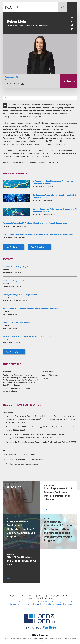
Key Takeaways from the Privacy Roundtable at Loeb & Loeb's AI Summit (54, 196)
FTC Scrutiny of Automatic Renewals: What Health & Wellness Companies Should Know (38, 234)
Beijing (38, 598)
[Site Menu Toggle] (72, 7)
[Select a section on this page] (40, 98)
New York (22, 596)
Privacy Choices (32, 604)
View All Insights (40, 247)
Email (7, 80)
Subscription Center (15, 604)
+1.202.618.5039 (13, 83)
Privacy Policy (56, 602)
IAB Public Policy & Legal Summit (17, 322)
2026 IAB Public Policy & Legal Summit (19, 267)
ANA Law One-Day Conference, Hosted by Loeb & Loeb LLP (27, 336)
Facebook (19, 602)
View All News (14, 247)
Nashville (42, 596)
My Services (68, 81)
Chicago (32, 596)
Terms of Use (69, 602)
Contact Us (44, 602)
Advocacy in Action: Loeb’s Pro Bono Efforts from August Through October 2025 (35, 223)
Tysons (30, 598)
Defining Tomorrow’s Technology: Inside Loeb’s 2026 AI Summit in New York (55, 210)
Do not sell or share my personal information (57, 604)
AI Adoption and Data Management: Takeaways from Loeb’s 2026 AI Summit (54, 182)
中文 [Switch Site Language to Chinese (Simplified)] (20, 7)
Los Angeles (11, 596)
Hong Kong (48, 598)
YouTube (34, 602)
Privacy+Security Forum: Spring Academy (20, 295)
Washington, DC (12, 77)
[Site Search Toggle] (63, 7)
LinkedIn (9, 602)
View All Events (14, 352)
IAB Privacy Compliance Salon (15, 281)
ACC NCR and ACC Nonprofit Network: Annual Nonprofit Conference (31, 308)
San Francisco (68, 596)
